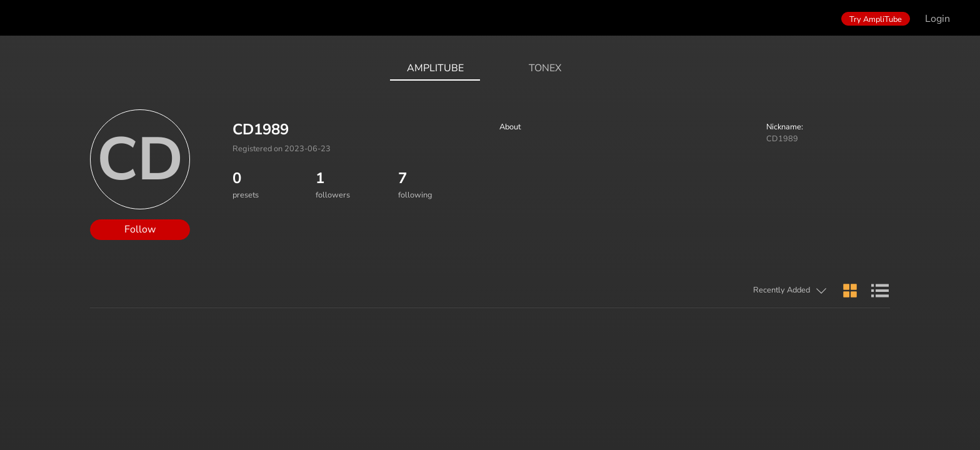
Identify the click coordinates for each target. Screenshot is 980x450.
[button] (733, 291)
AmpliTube (435, 68)
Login (937, 19)
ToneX (545, 68)
